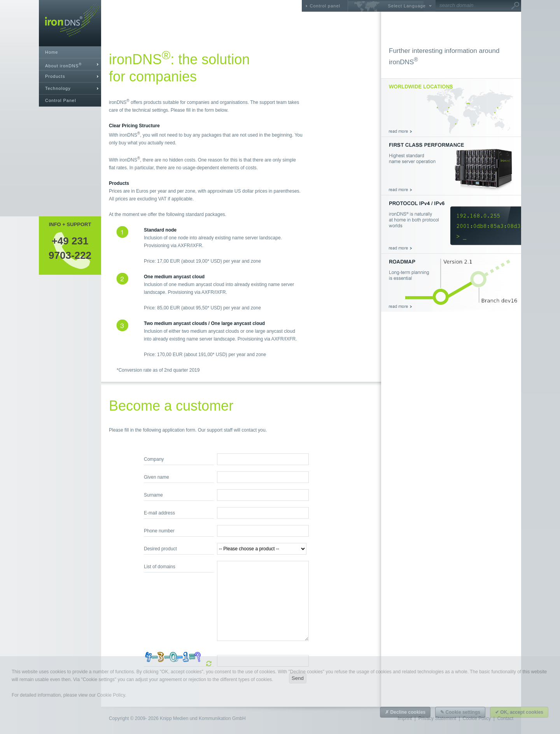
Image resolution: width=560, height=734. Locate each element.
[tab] (70, 64)
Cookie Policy (111, 695)
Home (52, 52)
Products (55, 76)
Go (515, 6)
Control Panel (61, 100)
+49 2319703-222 (70, 248)
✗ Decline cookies (405, 712)
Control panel (325, 6)
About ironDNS (63, 65)
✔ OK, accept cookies (519, 712)
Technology (58, 88)
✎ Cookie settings (460, 712)
